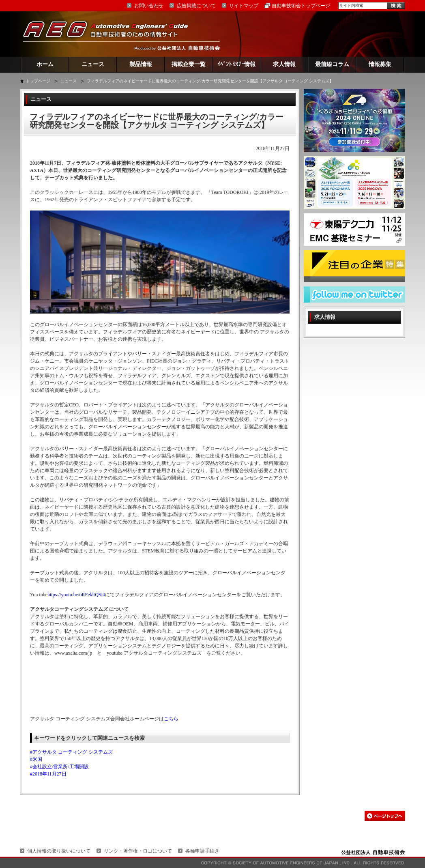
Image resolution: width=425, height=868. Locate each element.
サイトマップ (244, 6)
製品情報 (141, 64)
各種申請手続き (202, 851)
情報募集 (380, 64)
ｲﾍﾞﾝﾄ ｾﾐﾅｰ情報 (237, 64)
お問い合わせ (149, 6)
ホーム (45, 64)
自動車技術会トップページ (301, 6)
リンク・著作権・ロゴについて (138, 851)
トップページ (38, 81)
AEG (111, 34)
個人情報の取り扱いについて (59, 851)
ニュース (93, 64)
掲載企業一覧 (189, 64)
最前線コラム (332, 64)
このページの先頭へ (385, 816)
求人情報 (284, 64)
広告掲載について (196, 6)
